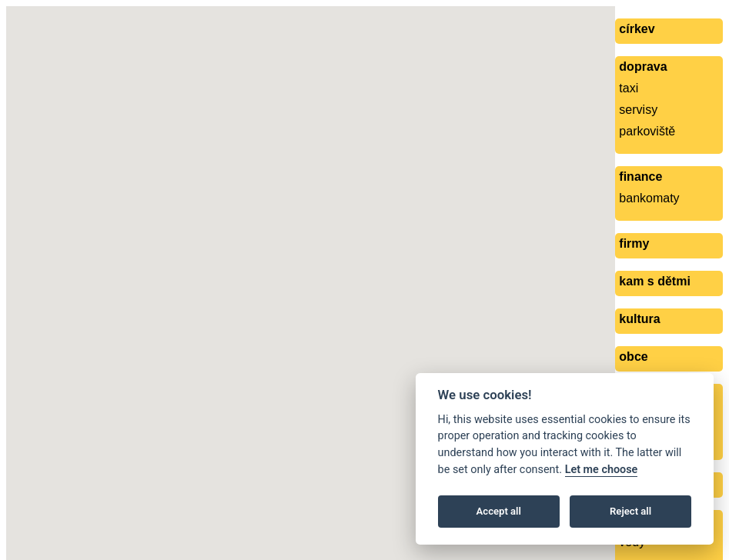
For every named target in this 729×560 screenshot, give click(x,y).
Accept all (499, 511)
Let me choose (602, 470)
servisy (638, 110)
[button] (336, 246)
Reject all (630, 511)
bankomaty (649, 198)
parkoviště (647, 131)
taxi (629, 88)
